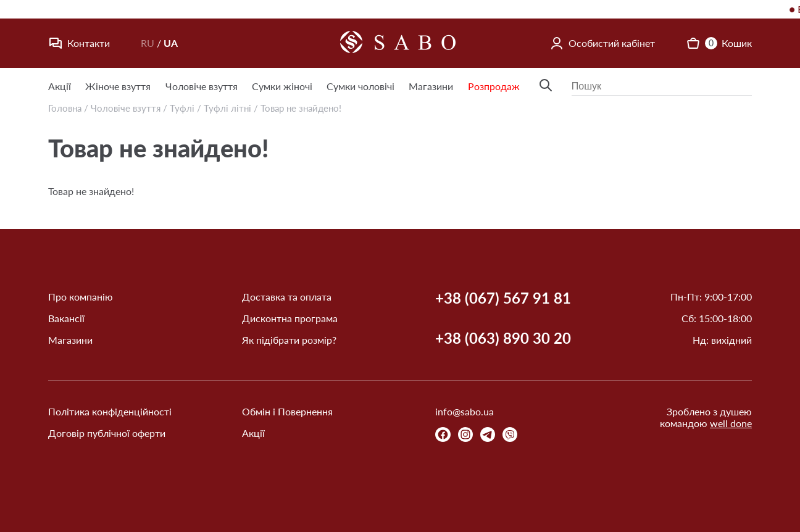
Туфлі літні (227, 108)
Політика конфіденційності (110, 411)
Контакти (79, 43)
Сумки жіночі (282, 86)
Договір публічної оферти (107, 433)
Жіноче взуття (118, 86)
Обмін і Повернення (287, 411)
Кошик (719, 43)
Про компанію (81, 297)
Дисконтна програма (290, 318)
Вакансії (66, 318)
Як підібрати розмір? (289, 340)
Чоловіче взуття (202, 86)
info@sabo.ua (465, 411)
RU (148, 43)
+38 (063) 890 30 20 (503, 338)
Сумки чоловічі (360, 86)
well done (731, 423)
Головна (65, 108)
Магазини (431, 86)
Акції (60, 86)
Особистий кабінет (602, 43)
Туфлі (182, 108)
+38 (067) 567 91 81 (503, 298)
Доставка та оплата (287, 297)
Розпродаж (494, 86)
